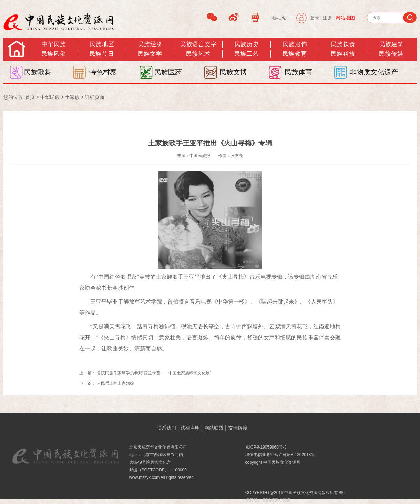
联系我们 (166, 428)
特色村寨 (103, 72)
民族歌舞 (38, 72)
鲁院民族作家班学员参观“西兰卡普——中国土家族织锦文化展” (154, 373)
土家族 (72, 97)
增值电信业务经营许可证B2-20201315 (280, 455)
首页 (30, 97)
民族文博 (233, 72)
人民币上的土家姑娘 (115, 383)
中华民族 (54, 44)
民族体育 (298, 72)
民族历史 (247, 44)
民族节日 (102, 54)
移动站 (279, 18)
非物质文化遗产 (374, 72)
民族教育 (295, 54)
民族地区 (102, 44)
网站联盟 (214, 428)
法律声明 (190, 428)
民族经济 (150, 44)
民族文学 (150, 54)
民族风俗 (53, 54)
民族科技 (343, 54)
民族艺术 (198, 54)
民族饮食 (343, 44)
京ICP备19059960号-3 (266, 447)
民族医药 (168, 72)
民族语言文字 (198, 44)
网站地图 (345, 18)
